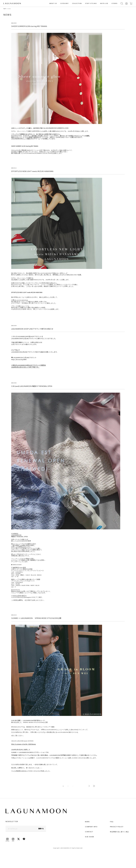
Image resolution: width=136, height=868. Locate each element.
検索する (122, 3)
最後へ (94, 786)
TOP (5, 9)
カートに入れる (131, 3)
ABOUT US (53, 3)
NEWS (87, 822)
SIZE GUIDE (90, 837)
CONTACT (89, 832)
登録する (41, 829)
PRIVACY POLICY (117, 827)
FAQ (112, 822)
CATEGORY (64, 3)
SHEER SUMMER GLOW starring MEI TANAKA (25, 146)
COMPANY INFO (91, 827)
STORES (115, 3)
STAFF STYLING (91, 3)
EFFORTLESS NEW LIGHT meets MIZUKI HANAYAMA (27, 292)
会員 (126, 3)
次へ (89, 786)
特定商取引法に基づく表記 (119, 832)
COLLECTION (77, 3)
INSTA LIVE (104, 3)
